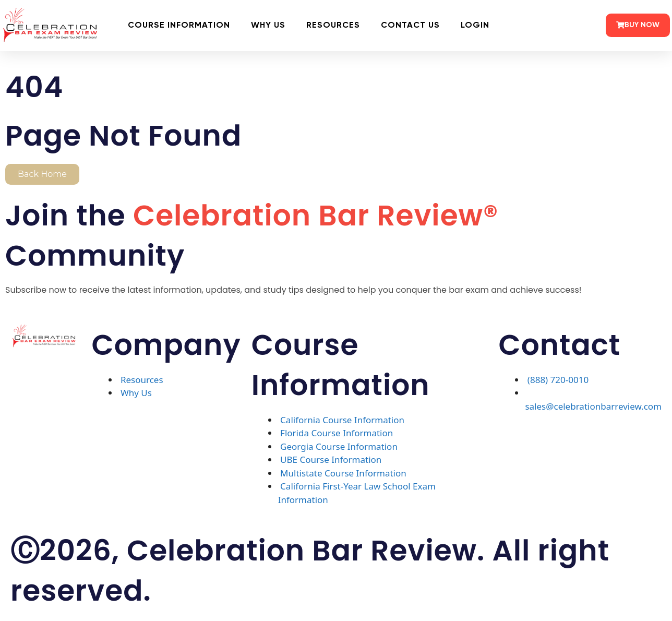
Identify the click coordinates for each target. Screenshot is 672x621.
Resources (333, 26)
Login (475, 26)
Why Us (268, 26)
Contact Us (410, 26)
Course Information (179, 26)
